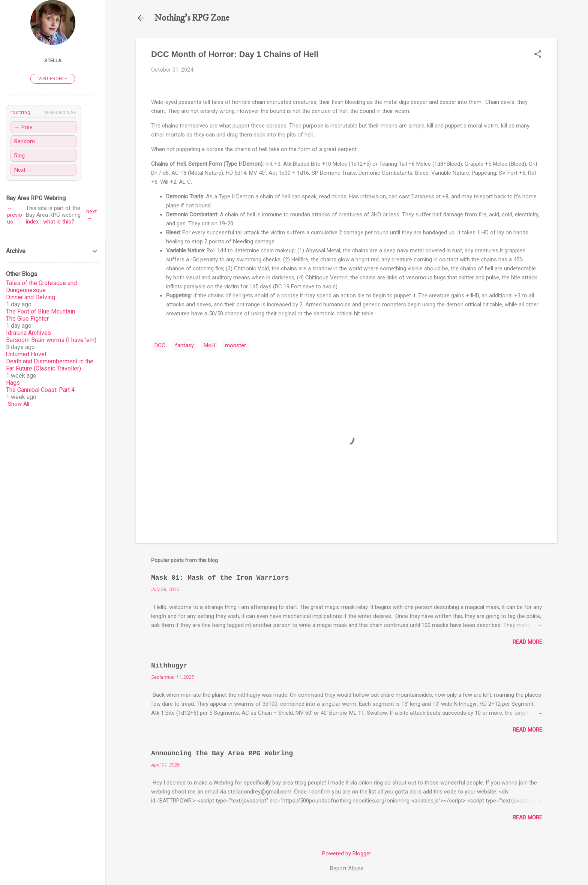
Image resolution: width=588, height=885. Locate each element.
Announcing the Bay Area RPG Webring (222, 753)
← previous (15, 215)
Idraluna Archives (28, 333)
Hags (13, 383)
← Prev (23, 127)
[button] (538, 55)
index (32, 222)
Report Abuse (347, 868)
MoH (209, 345)
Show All (19, 404)
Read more (527, 642)
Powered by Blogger (347, 853)
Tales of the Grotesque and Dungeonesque (41, 286)
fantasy (184, 345)
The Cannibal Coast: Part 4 (40, 390)
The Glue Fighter (27, 319)
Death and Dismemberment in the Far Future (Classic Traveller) (50, 365)
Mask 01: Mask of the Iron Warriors (220, 578)
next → (91, 215)
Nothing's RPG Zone (192, 18)
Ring (19, 156)
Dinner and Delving (31, 297)
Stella (53, 60)
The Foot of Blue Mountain (40, 311)
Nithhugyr (169, 666)
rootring (20, 112)
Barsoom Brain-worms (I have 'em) (51, 340)
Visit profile (53, 79)
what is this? (59, 222)
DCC (160, 345)
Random (25, 141)
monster (235, 345)
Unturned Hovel (26, 354)
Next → (23, 170)
